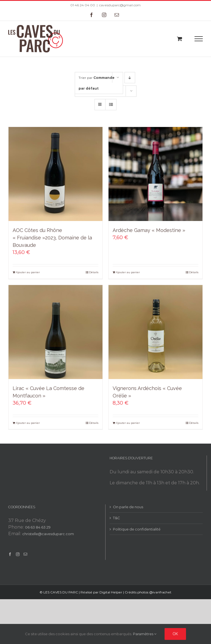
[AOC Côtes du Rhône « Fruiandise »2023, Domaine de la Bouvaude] (55, 174)
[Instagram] (18, 554)
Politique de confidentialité (137, 529)
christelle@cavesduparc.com (48, 534)
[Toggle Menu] (199, 39)
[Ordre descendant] (130, 78)
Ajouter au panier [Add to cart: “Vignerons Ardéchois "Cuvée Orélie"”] (128, 423)
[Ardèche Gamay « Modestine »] (156, 174)
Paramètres (145, 634)
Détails (94, 272)
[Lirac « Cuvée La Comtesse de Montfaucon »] (55, 332)
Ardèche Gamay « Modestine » (149, 230)
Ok (175, 634)
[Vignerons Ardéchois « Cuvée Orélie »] (156, 332)
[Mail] (25, 554)
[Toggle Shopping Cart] (180, 39)
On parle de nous (128, 507)
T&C (116, 518)
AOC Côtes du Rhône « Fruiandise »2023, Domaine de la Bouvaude (52, 238)
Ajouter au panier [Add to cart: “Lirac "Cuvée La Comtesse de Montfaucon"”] (28, 423)
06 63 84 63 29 (38, 527)
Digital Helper (111, 592)
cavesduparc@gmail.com (120, 5)
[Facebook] (10, 554)
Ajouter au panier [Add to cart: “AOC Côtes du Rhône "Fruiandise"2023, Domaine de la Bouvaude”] (28, 272)
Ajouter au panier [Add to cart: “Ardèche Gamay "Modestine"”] (128, 272)
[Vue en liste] (111, 105)
